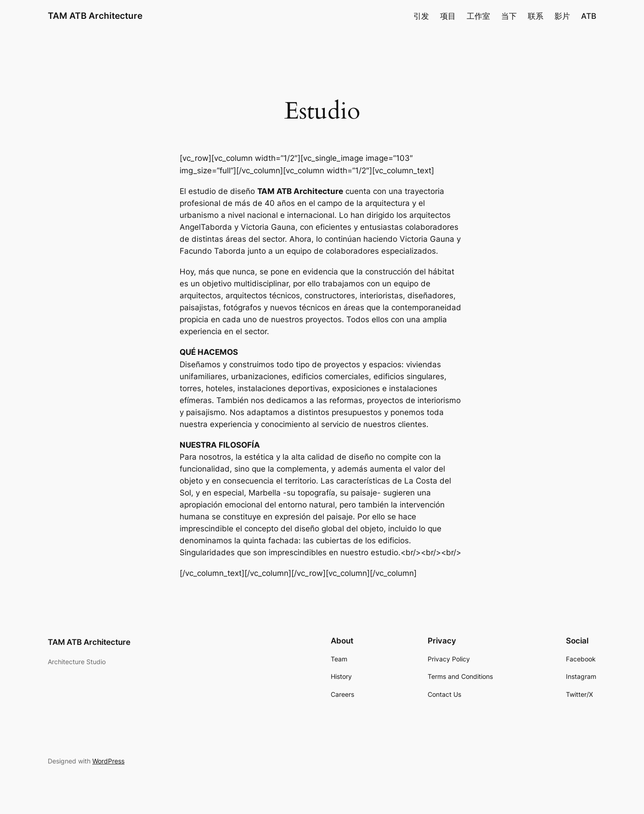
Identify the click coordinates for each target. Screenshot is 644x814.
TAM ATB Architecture (95, 16)
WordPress (108, 761)
